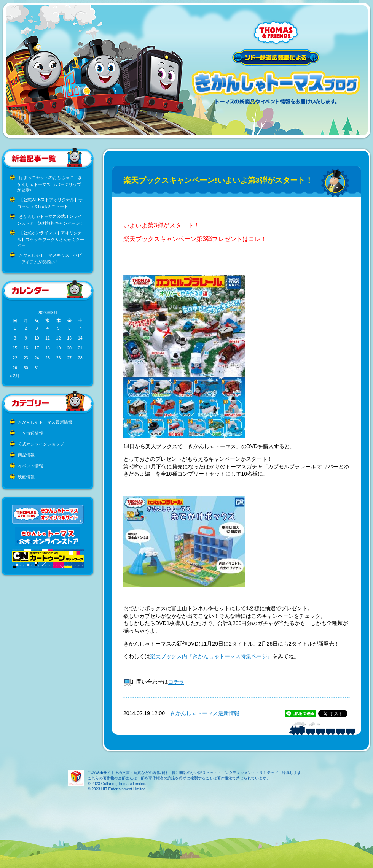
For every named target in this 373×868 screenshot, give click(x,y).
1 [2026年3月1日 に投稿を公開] (15, 328)
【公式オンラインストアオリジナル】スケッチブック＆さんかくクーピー (51, 239)
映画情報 (26, 477)
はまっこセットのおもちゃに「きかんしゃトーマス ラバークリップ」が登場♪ (51, 184)
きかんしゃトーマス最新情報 (45, 422)
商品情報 (26, 455)
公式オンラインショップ (41, 444)
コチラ (176, 682)
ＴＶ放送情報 (30, 433)
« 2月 (14, 376)
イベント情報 (30, 466)
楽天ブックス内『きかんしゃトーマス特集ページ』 (211, 656)
